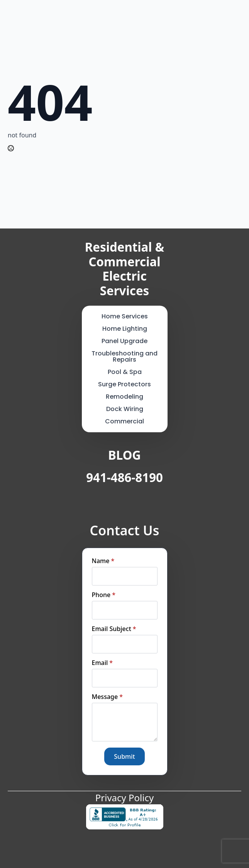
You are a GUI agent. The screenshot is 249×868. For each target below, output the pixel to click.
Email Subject (114, 629)
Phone (104, 595)
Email (102, 663)
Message (107, 697)
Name (103, 561)
